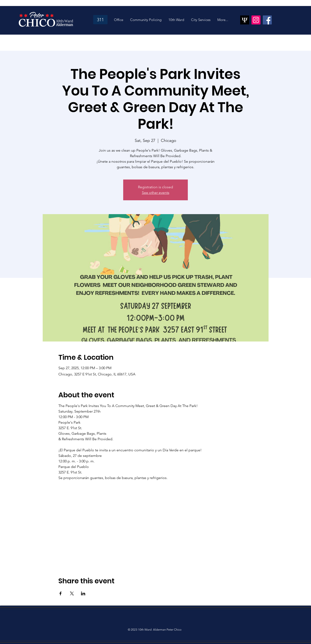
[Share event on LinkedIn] (83, 593)
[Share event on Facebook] (61, 593)
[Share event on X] (72, 593)
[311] (100, 20)
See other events (156, 193)
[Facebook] (267, 20)
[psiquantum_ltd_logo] (245, 20)
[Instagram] (256, 20)
